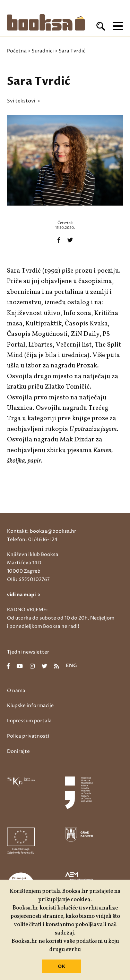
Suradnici (43, 51)
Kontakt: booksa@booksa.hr (42, 531)
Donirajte (18, 751)
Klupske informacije (30, 705)
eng (71, 666)
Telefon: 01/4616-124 (32, 539)
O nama (16, 691)
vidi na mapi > (24, 595)
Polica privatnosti (28, 736)
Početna (17, 51)
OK (62, 966)
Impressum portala (29, 721)
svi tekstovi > (24, 101)
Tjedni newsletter (28, 652)
